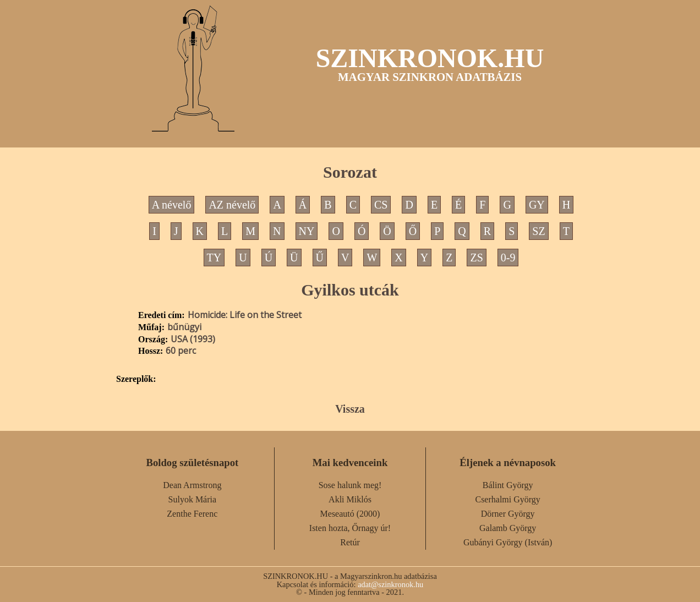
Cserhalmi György (507, 499)
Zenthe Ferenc (192, 514)
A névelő (172, 205)
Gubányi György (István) (508, 542)
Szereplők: (136, 379)
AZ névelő (232, 205)
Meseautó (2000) (350, 514)
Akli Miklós (350, 499)
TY (214, 258)
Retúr (350, 542)
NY (307, 231)
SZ (538, 231)
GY (537, 205)
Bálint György (508, 485)
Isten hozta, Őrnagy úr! (350, 528)
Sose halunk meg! (350, 485)
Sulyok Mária (193, 499)
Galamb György (508, 528)
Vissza (350, 409)
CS (381, 205)
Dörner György (508, 514)
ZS (476, 258)
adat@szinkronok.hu (390, 584)
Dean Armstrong (192, 485)
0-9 (508, 258)
